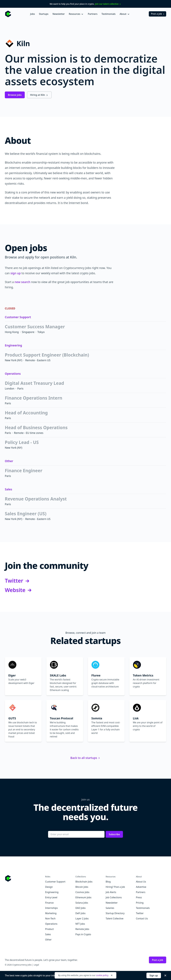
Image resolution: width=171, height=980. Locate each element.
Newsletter (59, 14)
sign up (15, 273)
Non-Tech (50, 919)
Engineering (13, 345)
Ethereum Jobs (83, 897)
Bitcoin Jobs (82, 887)
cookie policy (102, 975)
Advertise (141, 887)
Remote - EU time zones (29, 433)
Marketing (51, 913)
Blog (108, 882)
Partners (93, 14)
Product (49, 929)
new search (23, 282)
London (10, 388)
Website (19, 590)
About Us (141, 882)
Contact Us (142, 919)
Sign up (154, 975)
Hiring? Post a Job (115, 887)
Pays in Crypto (83, 934)
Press (139, 897)
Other (9, 461)
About (125, 14)
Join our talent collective (108, 4)
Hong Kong (12, 332)
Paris (20, 388)
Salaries (110, 908)
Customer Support (18, 317)
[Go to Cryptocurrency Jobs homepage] (25, 878)
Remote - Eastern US (38, 360)
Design (49, 887)
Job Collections (114, 897)
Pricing (140, 903)
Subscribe (114, 834)
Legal (36, 965)
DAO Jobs (80, 908)
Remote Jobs (82, 929)
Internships (51, 908)
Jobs (32, 14)
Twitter (18, 581)
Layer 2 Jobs (82, 919)
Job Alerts (111, 892)
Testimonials (109, 14)
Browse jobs (15, 95)
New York (11, 360)
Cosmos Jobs (82, 892)
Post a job (158, 14)
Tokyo (41, 332)
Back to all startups (86, 758)
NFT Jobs (80, 924)
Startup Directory (115, 913)
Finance (49, 903)
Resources (76, 14)
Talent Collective (115, 919)
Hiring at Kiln (39, 95)
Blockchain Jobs (84, 882)
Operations (13, 374)
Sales (8, 489)
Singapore (28, 332)
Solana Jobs (82, 903)
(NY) (19, 360)
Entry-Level (51, 897)
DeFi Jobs (80, 913)
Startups (44, 14)
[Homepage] (8, 14)
